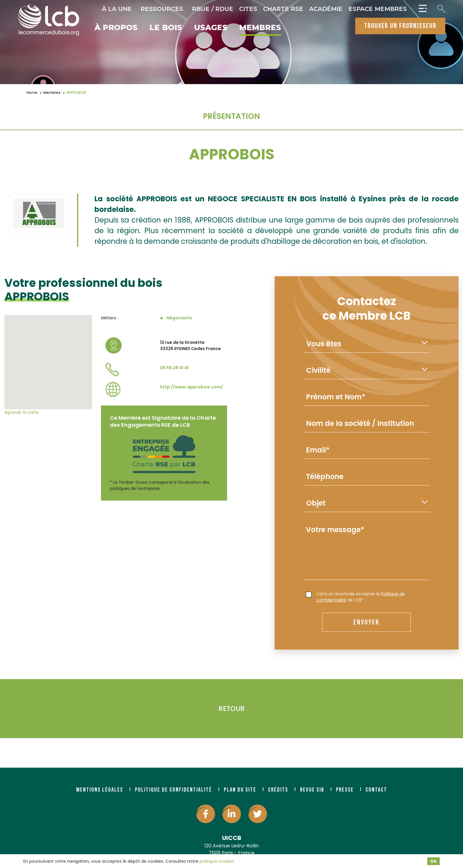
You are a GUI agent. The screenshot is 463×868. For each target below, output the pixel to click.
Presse (345, 790)
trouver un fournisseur (400, 26)
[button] (48, 357)
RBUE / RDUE (213, 9)
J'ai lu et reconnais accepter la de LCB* (355, 597)
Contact (376, 790)
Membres (260, 28)
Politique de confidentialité (173, 790)
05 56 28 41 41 (174, 368)
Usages (211, 28)
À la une (117, 9)
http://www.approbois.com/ (191, 387)
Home (32, 93)
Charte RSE (283, 9)
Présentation (231, 116)
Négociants (179, 318)
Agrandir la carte (22, 412)
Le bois (166, 28)
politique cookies (217, 861)
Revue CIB (312, 790)
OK (433, 861)
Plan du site (240, 790)
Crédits (278, 790)
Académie (326, 9)
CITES (248, 9)
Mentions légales (100, 790)
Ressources (162, 9)
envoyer (366, 622)
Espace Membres (378, 9)
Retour (232, 709)
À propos (116, 28)
